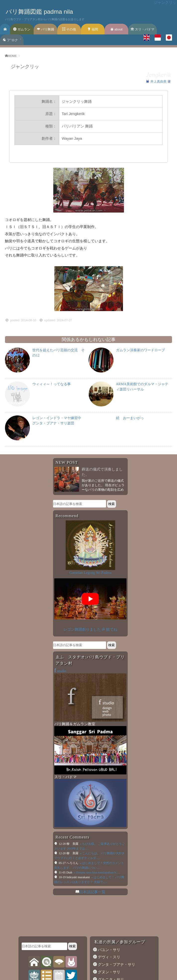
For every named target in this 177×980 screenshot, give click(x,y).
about (116, 29)
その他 (69, 29)
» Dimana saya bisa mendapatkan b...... (97, 872)
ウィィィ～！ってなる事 (52, 384)
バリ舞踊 (45, 29)
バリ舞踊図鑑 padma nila (39, 12)
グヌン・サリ (109, 972)
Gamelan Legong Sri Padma (90, 573)
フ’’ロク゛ (12, 40)
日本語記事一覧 (92, 892)
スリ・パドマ (143, 29)
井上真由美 (159, 81)
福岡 (93, 29)
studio (60, 671)
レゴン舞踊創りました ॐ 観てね (90, 629)
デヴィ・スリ (109, 957)
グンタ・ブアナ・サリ (116, 965)
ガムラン (22, 29)
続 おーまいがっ (130, 418)
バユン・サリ (109, 950)
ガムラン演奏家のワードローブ (140, 350)
